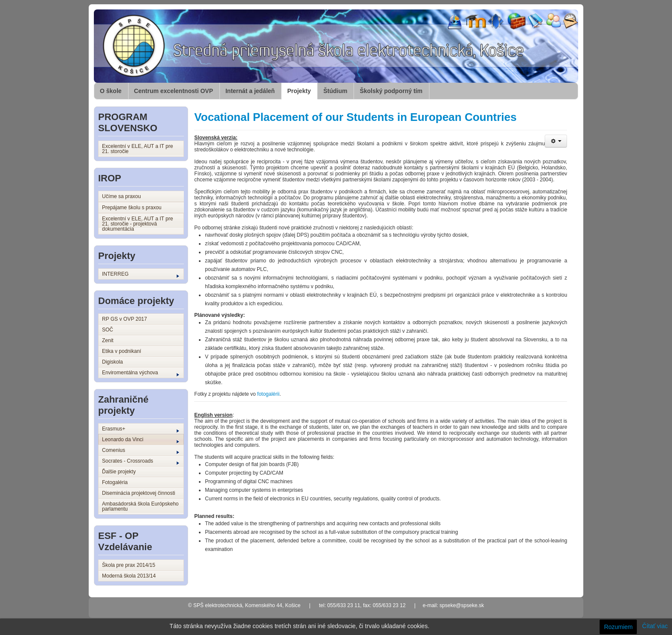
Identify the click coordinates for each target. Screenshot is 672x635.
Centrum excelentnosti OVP (174, 91)
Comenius (141, 451)
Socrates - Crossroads (141, 461)
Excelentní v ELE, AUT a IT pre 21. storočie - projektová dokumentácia (138, 224)
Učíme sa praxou (121, 196)
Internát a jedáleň (250, 91)
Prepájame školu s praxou (132, 208)
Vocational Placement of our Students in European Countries (355, 117)
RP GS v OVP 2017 (124, 319)
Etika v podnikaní (121, 351)
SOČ (108, 330)
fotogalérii (268, 394)
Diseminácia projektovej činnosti (139, 493)
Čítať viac (655, 626)
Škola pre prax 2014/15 (129, 565)
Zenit (108, 340)
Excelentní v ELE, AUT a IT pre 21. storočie (138, 149)
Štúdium (335, 91)
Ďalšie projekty (119, 472)
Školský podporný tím (391, 91)
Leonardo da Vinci (141, 440)
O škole (111, 91)
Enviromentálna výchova (141, 373)
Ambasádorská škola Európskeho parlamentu (140, 506)
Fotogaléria (115, 482)
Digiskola (112, 362)
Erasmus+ (141, 429)
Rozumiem (618, 627)
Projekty (299, 91)
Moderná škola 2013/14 (129, 576)
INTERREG (141, 274)
